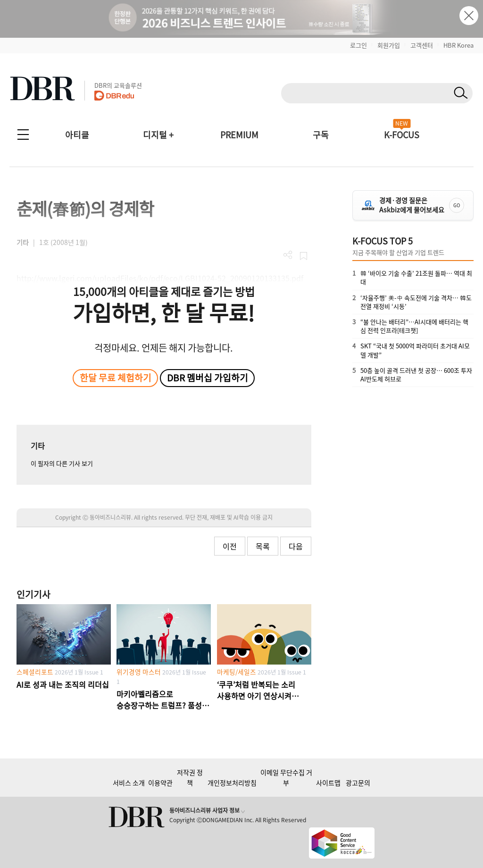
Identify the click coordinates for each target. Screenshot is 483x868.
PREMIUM (239, 135)
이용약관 (160, 783)
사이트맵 (328, 783)
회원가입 (389, 45)
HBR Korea (458, 45)
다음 (296, 546)
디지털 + (158, 135)
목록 (263, 546)
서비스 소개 (129, 783)
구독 (321, 135)
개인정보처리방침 (232, 783)
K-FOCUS (402, 135)
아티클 (77, 135)
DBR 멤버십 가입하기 (208, 378)
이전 (230, 546)
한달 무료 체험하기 (116, 378)
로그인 (358, 45)
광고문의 (358, 783)
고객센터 (422, 45)
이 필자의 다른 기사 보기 (62, 463)
